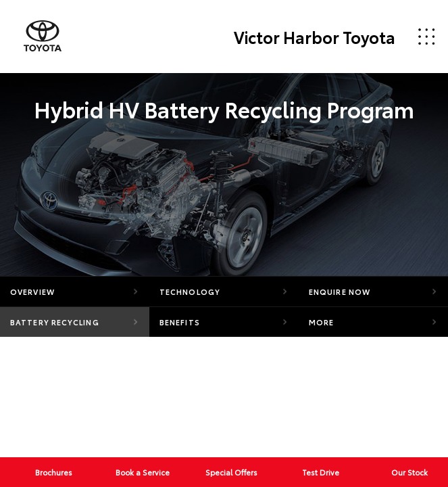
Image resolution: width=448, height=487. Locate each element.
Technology (190, 292)
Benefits (180, 322)
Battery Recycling (55, 322)
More (321, 322)
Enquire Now (340, 292)
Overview (32, 292)
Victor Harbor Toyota (315, 37)
